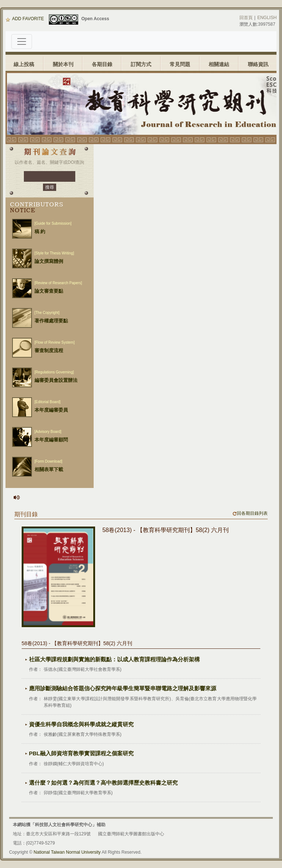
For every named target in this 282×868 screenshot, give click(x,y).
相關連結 (219, 64)
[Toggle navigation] (22, 41)
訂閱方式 (141, 64)
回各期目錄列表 (250, 513)
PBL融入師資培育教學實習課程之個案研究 (81, 753)
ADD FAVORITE (25, 19)
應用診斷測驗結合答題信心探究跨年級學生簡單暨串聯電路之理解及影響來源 (123, 688)
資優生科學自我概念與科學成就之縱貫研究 (81, 724)
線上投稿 (24, 64)
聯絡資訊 (258, 64)
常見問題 (180, 64)
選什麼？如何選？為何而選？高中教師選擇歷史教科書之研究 (103, 783)
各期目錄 (102, 64)
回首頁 (246, 18)
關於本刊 (63, 64)
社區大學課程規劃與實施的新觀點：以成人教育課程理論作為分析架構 (114, 659)
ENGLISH (267, 18)
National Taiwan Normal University (67, 852)
